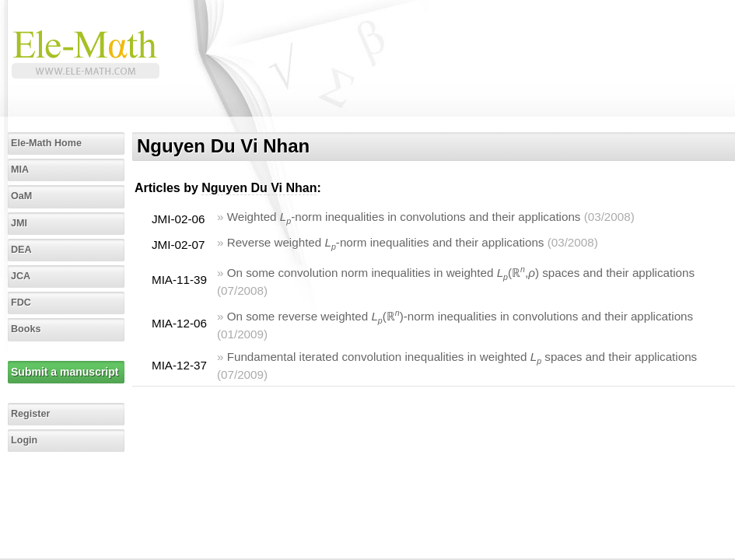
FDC (21, 303)
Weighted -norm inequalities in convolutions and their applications (404, 217)
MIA (20, 170)
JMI (19, 223)
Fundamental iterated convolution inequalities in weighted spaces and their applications (462, 357)
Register (30, 414)
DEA (21, 250)
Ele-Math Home (46, 143)
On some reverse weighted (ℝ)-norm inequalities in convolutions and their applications (460, 316)
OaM (21, 196)
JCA (21, 276)
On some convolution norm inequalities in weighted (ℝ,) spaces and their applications (461, 273)
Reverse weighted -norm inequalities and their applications (386, 242)
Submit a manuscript (65, 372)
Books (26, 329)
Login (24, 440)
